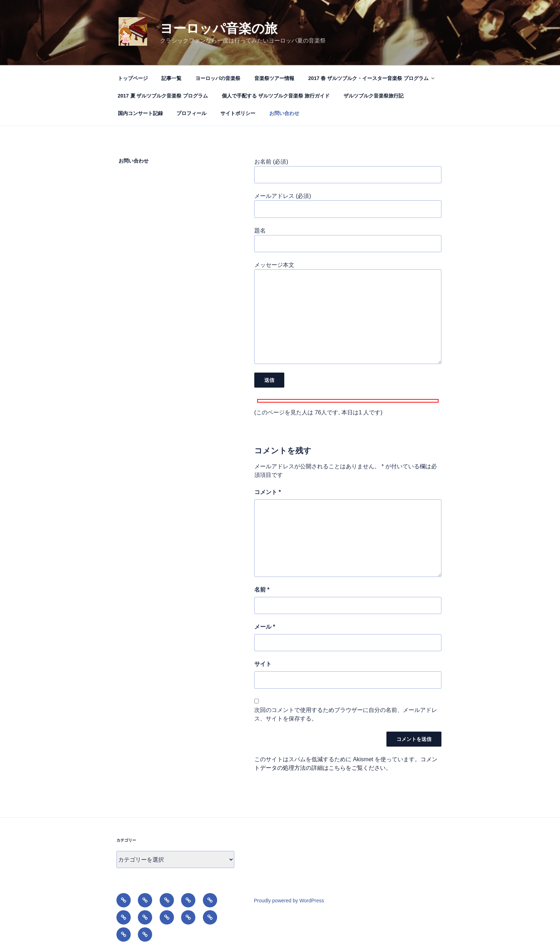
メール (265, 627)
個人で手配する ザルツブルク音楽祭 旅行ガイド (276, 96)
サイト (263, 664)
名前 (262, 590)
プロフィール (191, 113)
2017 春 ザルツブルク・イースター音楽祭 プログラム (372, 78)
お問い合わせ (284, 113)
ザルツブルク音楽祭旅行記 (374, 96)
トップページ (133, 78)
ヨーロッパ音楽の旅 (219, 28)
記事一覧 (171, 78)
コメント (268, 492)
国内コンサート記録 (140, 113)
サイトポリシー (238, 113)
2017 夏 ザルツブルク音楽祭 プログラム (163, 96)
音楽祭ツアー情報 (274, 78)
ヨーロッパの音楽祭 (218, 78)
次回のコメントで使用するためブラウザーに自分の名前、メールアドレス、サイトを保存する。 (346, 714)
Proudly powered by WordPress (289, 901)
